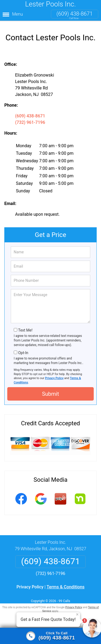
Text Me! (25, 326)
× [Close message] (77, 614)
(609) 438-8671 (75, 14)
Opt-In (23, 349)
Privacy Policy (54, 374)
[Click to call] (50, 636)
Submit (50, 390)
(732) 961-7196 (30, 118)
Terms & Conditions (66, 583)
